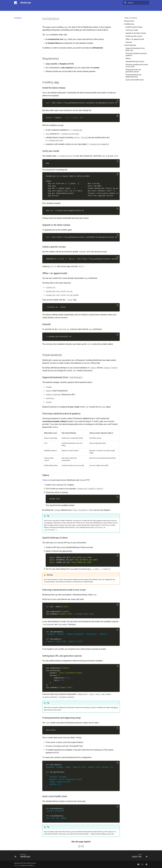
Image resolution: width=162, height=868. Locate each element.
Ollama (55, 427)
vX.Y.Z (82, 259)
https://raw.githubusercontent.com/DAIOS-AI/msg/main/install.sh (82, 237)
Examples (55, 8)
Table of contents (131, 18)
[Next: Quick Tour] (139, 856)
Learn (47, 8)
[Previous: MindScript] (23, 856)
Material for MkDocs (28, 865)
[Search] (136, 3)
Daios (34, 863)
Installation (28, 8)
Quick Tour (39, 8)
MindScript (18, 8)
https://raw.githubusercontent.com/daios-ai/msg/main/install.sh (82, 103)
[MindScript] (16, 3)
